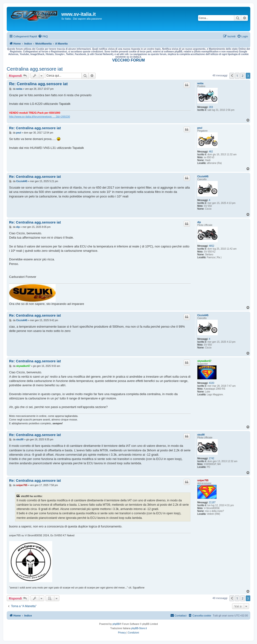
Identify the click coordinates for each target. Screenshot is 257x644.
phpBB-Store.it (139, 628)
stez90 (201, 435)
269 (211, 107)
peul (200, 128)
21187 (212, 502)
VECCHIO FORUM (129, 60)
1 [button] (237, 76)
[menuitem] (43, 36)
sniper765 (203, 480)
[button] (232, 76)
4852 (211, 246)
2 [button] (243, 76)
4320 (211, 383)
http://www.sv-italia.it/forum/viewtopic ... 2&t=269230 (40, 117)
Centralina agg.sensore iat (35, 69)
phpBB (116, 624)
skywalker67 (204, 361)
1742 (211, 458)
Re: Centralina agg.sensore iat (38, 84)
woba (200, 83)
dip (199, 222)
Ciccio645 (203, 176)
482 (211, 152)
